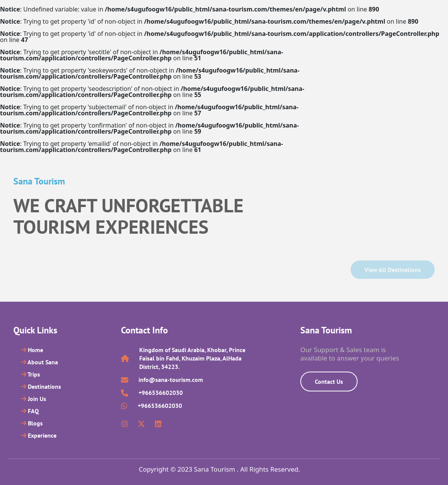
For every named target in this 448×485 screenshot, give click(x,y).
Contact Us (329, 382)
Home (32, 350)
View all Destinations (393, 270)
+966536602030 (161, 393)
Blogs (32, 423)
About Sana (39, 362)
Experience (39, 435)
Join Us (34, 399)
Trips (31, 374)
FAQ (30, 411)
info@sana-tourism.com (171, 380)
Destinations (41, 386)
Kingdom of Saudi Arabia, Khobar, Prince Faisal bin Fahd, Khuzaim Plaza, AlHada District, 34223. (192, 358)
